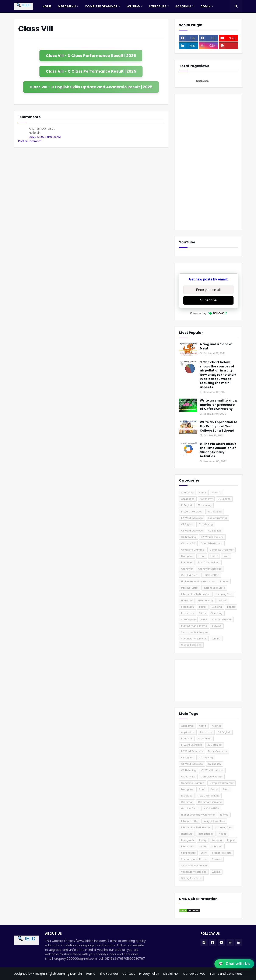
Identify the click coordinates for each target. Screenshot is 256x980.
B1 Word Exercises (192, 512)
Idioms (224, 581)
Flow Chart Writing (209, 562)
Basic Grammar (218, 518)
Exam (226, 556)
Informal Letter (190, 588)
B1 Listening (205, 505)
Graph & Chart (190, 575)
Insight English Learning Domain (59, 974)
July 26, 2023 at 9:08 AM (45, 137)
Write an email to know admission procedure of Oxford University (218, 405)
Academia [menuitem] (183, 6)
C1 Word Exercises (192, 531)
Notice (222, 600)
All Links (217, 493)
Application (188, 499)
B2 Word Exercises (192, 518)
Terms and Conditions (226, 974)
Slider (203, 613)
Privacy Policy (149, 974)
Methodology (206, 600)
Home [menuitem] (47, 6)
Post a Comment (30, 141)
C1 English (187, 524)
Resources (187, 613)
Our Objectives (194, 974)
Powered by (208, 313)
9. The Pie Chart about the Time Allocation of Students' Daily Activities (218, 450)
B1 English (187, 505)
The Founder (109, 974)
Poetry (203, 607)
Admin (203, 493)
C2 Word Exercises (212, 537)
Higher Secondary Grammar (198, 581)
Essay (214, 556)
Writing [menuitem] (133, 6)
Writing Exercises (191, 645)
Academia (187, 493)
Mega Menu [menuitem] (67, 6)
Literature (187, 600)
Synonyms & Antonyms (195, 632)
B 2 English (224, 499)
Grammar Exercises (210, 569)
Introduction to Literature (196, 594)
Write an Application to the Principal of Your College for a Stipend (219, 426)
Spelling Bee (188, 620)
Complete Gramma (193, 550)
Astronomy (206, 499)
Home (91, 974)
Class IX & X (188, 543)
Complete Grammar (222, 550)
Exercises (187, 562)
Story (204, 620)
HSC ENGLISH (211, 575)
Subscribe (208, 300)
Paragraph (187, 607)
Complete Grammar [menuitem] (101, 6)
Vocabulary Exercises (194, 639)
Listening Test (224, 594)
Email (202, 556)
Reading (217, 607)
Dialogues (187, 556)
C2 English (214, 531)
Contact (129, 974)
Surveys (217, 626)
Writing (216, 639)
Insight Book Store (214, 588)
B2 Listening (215, 512)
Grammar (187, 569)
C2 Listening (189, 537)
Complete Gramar (212, 543)
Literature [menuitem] (157, 6)
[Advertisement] (208, 162)
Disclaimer (171, 974)
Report (231, 607)
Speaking (217, 613)
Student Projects (222, 620)
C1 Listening (206, 524)
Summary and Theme (194, 626)
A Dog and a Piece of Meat (216, 346)
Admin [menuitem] (206, 6)
